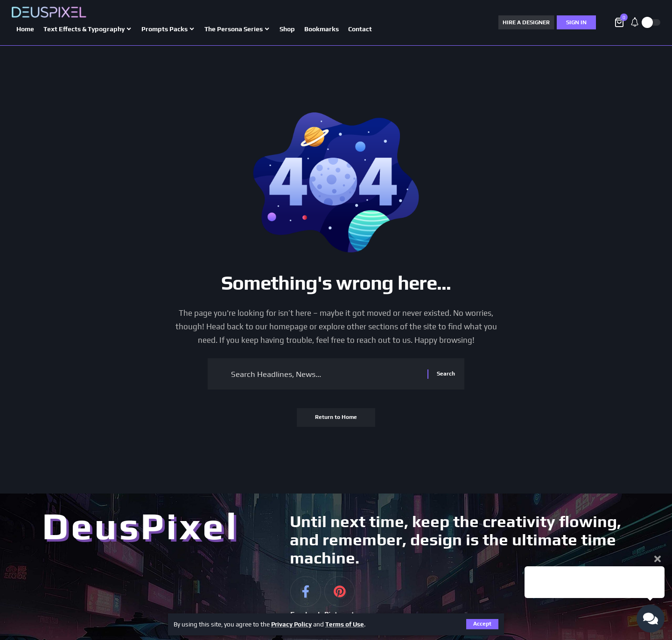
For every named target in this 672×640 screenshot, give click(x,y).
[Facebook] (305, 604)
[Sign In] (576, 22)
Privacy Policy (292, 624)
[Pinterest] (339, 604)
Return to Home (336, 418)
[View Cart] (620, 22)
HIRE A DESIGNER (526, 22)
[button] (482, 624)
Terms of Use (346, 624)
